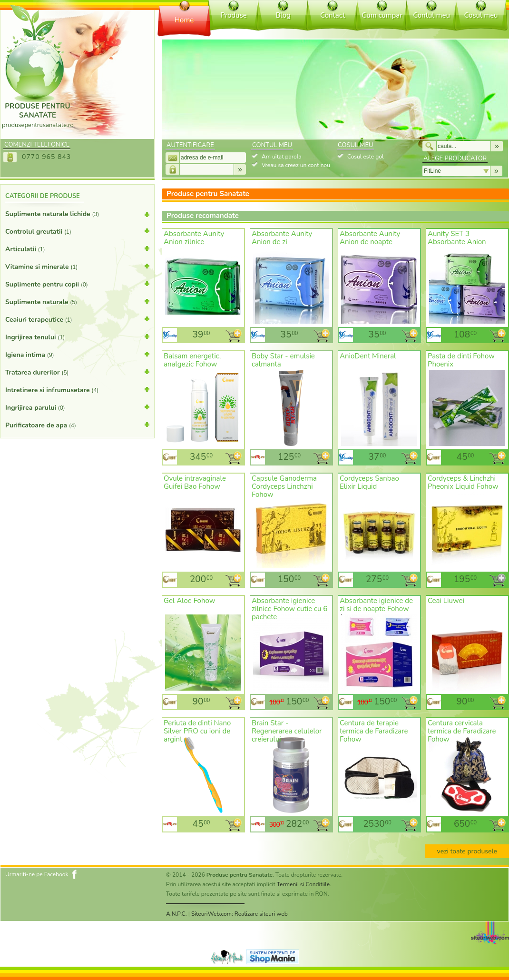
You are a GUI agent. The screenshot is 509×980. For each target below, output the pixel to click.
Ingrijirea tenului (77, 337)
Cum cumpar (382, 15)
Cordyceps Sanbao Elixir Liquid (369, 482)
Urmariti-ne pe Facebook (37, 874)
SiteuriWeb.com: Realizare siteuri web (240, 914)
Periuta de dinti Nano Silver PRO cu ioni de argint (197, 731)
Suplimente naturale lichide (77, 216)
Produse (233, 15)
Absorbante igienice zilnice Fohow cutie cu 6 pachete (289, 609)
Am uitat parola (282, 157)
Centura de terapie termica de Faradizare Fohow (374, 731)
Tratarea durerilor (77, 372)
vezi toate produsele (467, 851)
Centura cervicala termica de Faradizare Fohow (462, 731)
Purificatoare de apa (77, 425)
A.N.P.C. (176, 914)
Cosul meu (481, 15)
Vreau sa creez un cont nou (296, 165)
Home (184, 20)
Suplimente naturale (77, 301)
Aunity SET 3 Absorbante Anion (457, 238)
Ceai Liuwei (446, 601)
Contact (333, 15)
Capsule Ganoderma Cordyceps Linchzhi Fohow (284, 486)
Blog (283, 15)
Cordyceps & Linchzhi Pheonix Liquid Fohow (463, 482)
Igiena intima (77, 354)
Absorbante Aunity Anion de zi (282, 238)
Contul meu (431, 15)
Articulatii (77, 248)
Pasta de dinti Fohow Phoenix (461, 360)
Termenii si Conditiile (303, 884)
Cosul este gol (365, 157)
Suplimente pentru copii (77, 284)
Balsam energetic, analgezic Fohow (192, 360)
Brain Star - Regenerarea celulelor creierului (287, 731)
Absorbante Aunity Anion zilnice (194, 238)
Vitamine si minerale (77, 266)
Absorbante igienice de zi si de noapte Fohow (376, 605)
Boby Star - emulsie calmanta (283, 360)
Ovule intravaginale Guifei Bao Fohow (195, 482)
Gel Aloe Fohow (189, 601)
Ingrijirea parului (77, 407)
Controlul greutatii (77, 231)
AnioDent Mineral (368, 356)
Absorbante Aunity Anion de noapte (370, 238)
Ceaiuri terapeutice (77, 319)
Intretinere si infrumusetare (77, 389)
